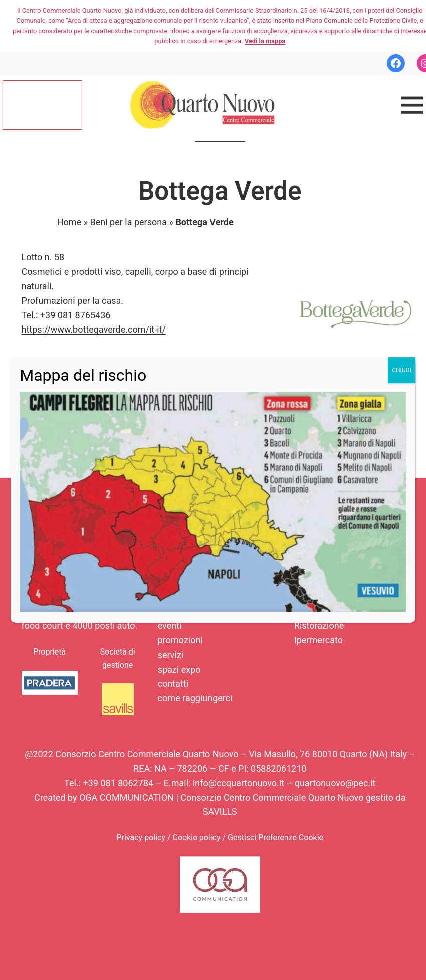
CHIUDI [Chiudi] (402, 370)
